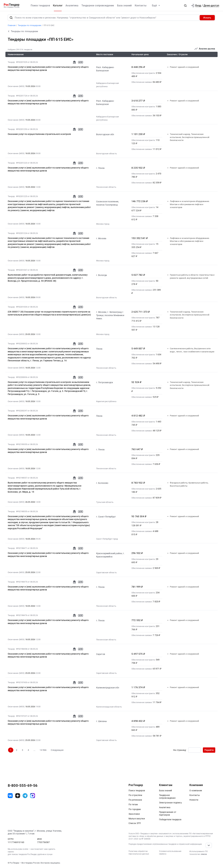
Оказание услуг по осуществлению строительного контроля (39, 134)
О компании (196, 790)
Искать (207, 18)
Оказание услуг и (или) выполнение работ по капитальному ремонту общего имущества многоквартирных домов (48, 69)
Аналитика (72, 6)
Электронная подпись (171, 803)
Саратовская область (106, 572)
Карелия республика (106, 401)
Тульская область (105, 502)
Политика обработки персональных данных (139, 853)
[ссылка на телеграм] (25, 796)
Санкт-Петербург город (107, 539)
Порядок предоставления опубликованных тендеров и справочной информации (165, 844)
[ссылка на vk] (10, 796)
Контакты (141, 6)
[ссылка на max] (33, 796)
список (204, 854)
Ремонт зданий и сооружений (184, 67)
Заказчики (134, 814)
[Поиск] (11, 18)
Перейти (209, 750)
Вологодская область (106, 154)
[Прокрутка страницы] (209, 845)
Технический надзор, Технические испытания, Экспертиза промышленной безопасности (190, 137)
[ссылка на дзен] (18, 796)
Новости (194, 800)
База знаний (124, 6)
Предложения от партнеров (168, 813)
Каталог (58, 6)
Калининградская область (109, 707)
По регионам (135, 800)
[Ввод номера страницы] (195, 750)
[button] (185, 6)
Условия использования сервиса (170, 853)
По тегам (133, 804)
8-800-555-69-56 (23, 786)
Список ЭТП (135, 823)
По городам (135, 809)
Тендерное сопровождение (98, 6)
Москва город (103, 224)
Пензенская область (106, 187)
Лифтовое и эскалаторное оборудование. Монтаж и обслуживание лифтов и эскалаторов (190, 204)
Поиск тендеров (40, 6)
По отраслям (135, 795)
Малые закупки (137, 819)
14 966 (43, 750)
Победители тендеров (170, 819)
